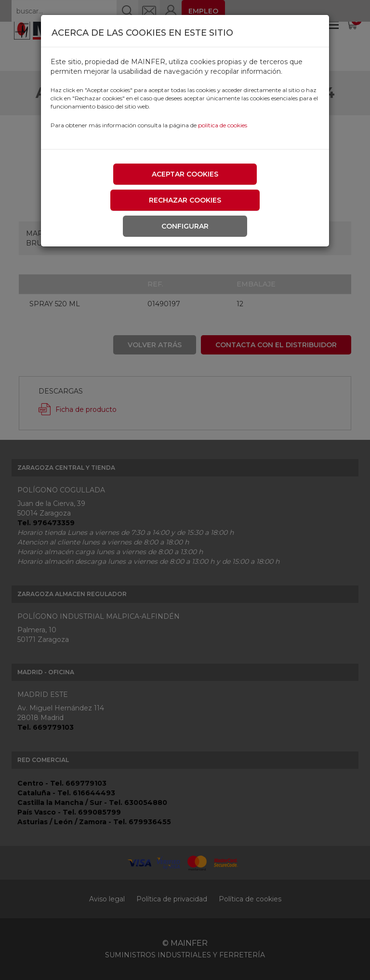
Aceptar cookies (185, 174)
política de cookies (223, 125)
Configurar (185, 226)
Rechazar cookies (185, 200)
